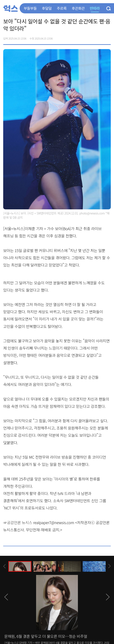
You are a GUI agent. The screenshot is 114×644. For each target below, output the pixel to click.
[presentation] (4, 566)
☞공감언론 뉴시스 (18, 522)
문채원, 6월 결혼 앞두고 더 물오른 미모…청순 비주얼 (46, 636)
